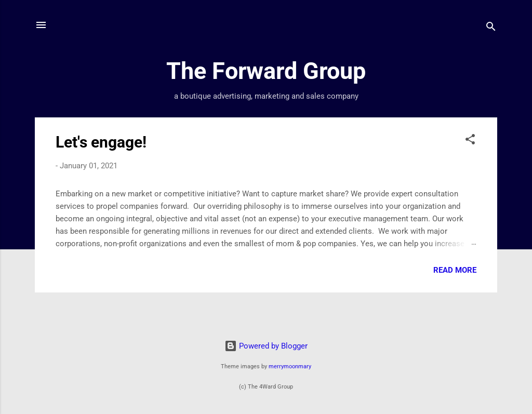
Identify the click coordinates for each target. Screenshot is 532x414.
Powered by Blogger (266, 346)
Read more (455, 270)
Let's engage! (101, 142)
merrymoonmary (290, 366)
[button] (470, 141)
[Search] (491, 28)
